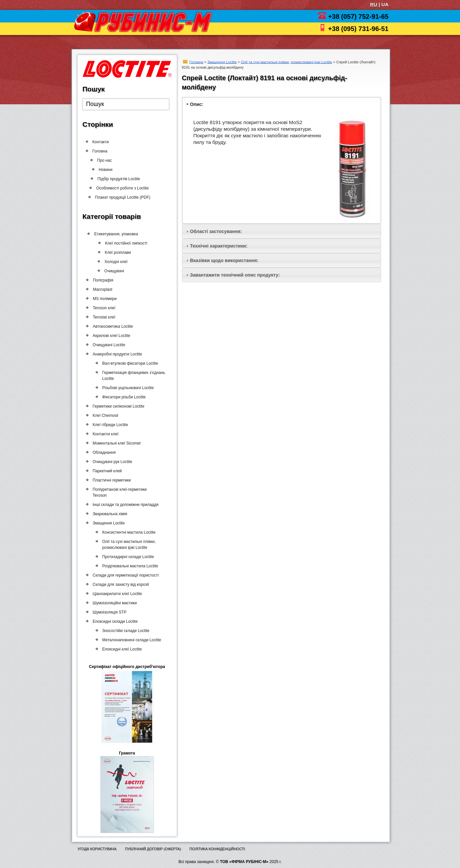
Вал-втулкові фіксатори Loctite (130, 363)
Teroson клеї (104, 308)
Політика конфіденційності (217, 849)
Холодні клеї (114, 262)
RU (374, 4)
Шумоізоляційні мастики (115, 603)
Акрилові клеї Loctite (111, 336)
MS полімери (104, 299)
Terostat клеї (104, 317)
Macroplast (102, 289)
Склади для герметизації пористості (125, 575)
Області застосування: (216, 231)
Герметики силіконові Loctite (118, 406)
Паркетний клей (107, 471)
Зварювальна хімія (110, 514)
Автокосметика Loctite (113, 326)
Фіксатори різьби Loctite (124, 397)
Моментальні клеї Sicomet (116, 443)
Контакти (101, 142)
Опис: (196, 104)
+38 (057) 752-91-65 (358, 17)
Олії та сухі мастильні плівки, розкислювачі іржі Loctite (286, 62)
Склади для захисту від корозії (121, 584)
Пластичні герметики (112, 480)
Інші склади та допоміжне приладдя (125, 505)
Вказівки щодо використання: (224, 260)
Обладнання (104, 452)
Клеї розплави (115, 252)
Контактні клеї (105, 434)
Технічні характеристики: (219, 246)
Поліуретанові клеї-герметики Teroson (120, 492)
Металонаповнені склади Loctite (131, 640)
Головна (196, 62)
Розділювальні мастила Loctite (130, 566)
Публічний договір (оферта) (153, 849)
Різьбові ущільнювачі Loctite (127, 388)
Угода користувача (97, 849)
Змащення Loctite (222, 62)
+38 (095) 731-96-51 (358, 29)
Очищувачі (112, 271)
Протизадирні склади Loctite (128, 557)
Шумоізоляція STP (109, 612)
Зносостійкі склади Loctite (125, 631)
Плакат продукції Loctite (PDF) (121, 197)
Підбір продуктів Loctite (116, 179)
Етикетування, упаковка (115, 234)
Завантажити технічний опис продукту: (235, 275)
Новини (104, 170)
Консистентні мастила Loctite (128, 532)
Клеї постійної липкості (124, 243)
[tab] (282, 104)
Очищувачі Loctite (109, 345)
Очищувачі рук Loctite (112, 462)
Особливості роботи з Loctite (120, 188)
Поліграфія (103, 280)
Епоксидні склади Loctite (115, 621)
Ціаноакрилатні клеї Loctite (117, 594)
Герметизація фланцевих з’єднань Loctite (133, 376)
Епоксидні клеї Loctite (122, 649)
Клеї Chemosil (105, 416)
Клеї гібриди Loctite (110, 425)
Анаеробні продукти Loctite (117, 354)
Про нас (106, 160)
